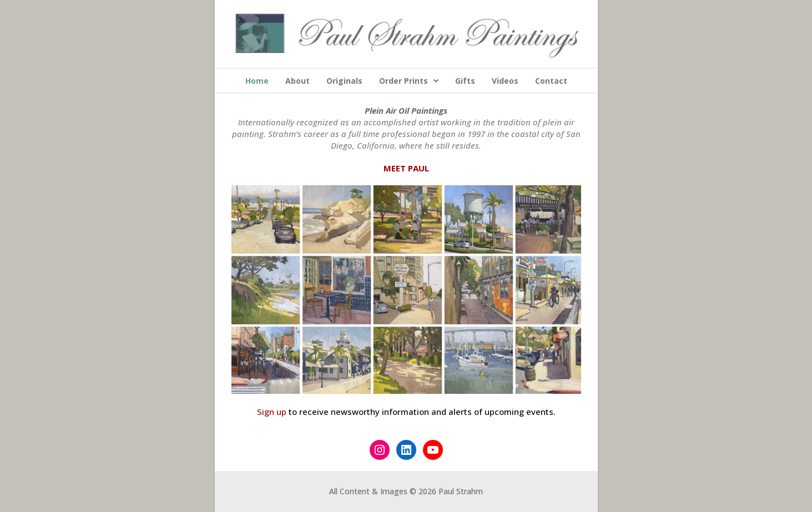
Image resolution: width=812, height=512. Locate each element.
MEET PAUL (406, 168)
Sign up (272, 412)
